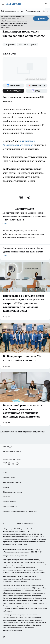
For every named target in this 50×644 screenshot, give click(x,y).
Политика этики (9, 477)
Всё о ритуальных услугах (12, 11)
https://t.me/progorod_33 (13, 598)
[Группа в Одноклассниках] (9, 463)
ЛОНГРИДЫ (7, 447)
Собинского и (27, 141)
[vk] (21, 198)
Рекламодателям (33, 11)
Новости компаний (10, 506)
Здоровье (9, 44)
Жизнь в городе (27, 44)
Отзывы (6, 487)
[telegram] (30, 198)
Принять (41, 19)
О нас (5, 473)
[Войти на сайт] (46, 4)
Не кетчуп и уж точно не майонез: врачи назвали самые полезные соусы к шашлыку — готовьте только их (25, 218)
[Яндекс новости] (37, 86)
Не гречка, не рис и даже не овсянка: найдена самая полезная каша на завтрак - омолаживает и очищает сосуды (25, 236)
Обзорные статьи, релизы (13, 492)
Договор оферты (9, 502)
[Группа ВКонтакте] (13, 86)
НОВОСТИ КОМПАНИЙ (12, 452)
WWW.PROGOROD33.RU (26, 524)
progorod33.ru (8, 581)
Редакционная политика (12, 482)
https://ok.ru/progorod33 (33, 596)
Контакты (7, 497)
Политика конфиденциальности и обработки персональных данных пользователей (20, 513)
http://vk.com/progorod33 (13, 596)
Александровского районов (18, 145)
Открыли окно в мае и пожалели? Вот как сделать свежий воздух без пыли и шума (25, 252)
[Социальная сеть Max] (37, 91)
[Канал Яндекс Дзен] (13, 91)
